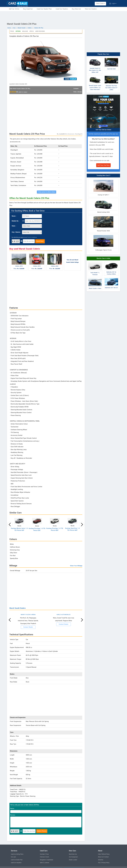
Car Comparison (73, 857)
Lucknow (47, 863)
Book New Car (73, 854)
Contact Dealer (28, 627)
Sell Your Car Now (103, 165)
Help (99, 854)
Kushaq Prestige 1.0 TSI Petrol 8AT (37, 529)
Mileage (25, 31)
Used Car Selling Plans (17, 854)
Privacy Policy (105, 863)
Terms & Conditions (32, 237)
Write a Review (78, 92)
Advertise (101, 860)
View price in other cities (47, 192)
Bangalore (43, 860)
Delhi (41, 863)
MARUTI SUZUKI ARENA (28, 615)
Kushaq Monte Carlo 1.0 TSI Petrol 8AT (19, 529)
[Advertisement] (63, 17)
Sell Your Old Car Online (103, 130)
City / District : (16, 232)
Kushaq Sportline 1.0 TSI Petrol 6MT (72, 529)
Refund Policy (106, 854)
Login (113, 4)
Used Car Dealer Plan (44, 9)
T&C (99, 863)
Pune (47, 854)
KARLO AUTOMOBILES (64, 615)
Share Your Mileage (76, 566)
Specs (32, 31)
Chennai (42, 857)
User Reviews (40, 31)
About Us (101, 857)
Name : (14, 216)
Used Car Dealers (62, 9)
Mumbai (42, 854)
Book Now (40, 241)
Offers (18, 31)
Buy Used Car (28, 9)
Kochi (47, 857)
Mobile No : (15, 221)
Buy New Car (76, 9)
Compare (76, 89)
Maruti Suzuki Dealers (18, 608)
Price (12, 31)
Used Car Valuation (16, 863)
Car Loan (13, 857)
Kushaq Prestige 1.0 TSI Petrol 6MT (55, 529)
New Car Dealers (91, 9)
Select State (100, 4)
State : (14, 226)
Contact (106, 857)
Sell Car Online (14, 9)
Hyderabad (50, 860)
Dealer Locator (73, 860)
